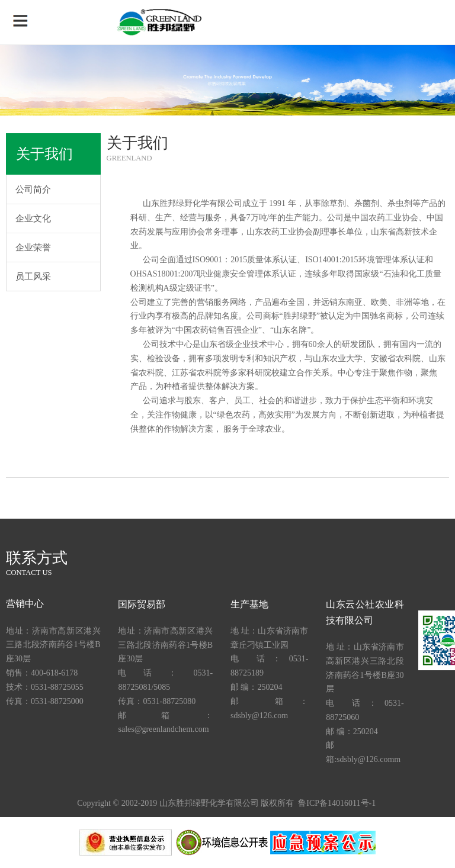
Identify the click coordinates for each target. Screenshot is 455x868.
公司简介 (33, 189)
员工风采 (33, 277)
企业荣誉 (33, 247)
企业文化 (33, 218)
